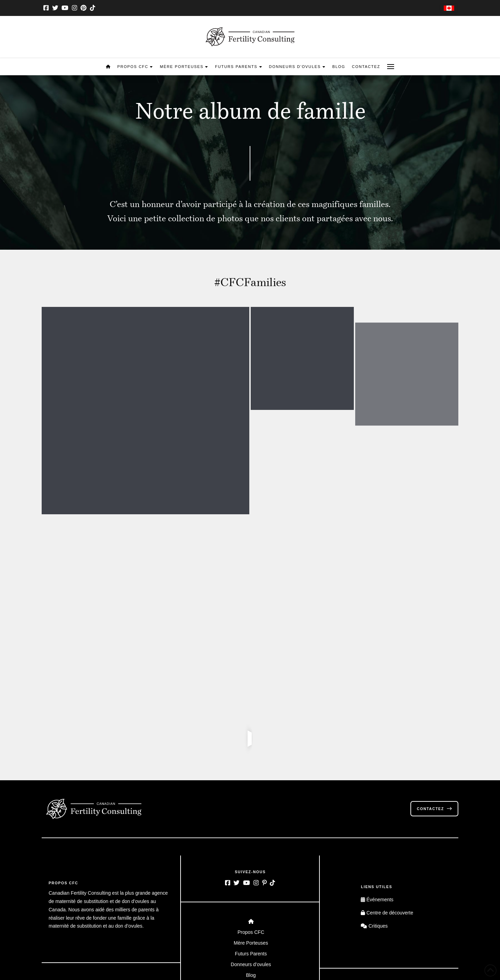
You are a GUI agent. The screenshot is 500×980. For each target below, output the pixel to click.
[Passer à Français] (398, 918)
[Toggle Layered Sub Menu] (250, 828)
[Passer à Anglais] (449, 8)
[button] (391, 67)
